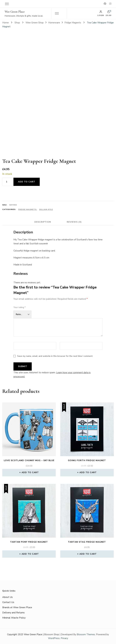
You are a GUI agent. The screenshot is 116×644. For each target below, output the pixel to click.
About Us (7, 597)
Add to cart (27, 182)
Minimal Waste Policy (14, 618)
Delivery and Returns (13, 613)
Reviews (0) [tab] (74, 222)
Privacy (64, 638)
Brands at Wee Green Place (17, 607)
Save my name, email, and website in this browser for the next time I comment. (55, 356)
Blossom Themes (86, 634)
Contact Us (8, 602)
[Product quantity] (8, 182)
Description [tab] (43, 222)
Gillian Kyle (46, 209)
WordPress (54, 638)
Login (101, 13)
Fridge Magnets (27, 209)
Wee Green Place (15, 12)
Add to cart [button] (30, 472)
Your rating (19, 307)
